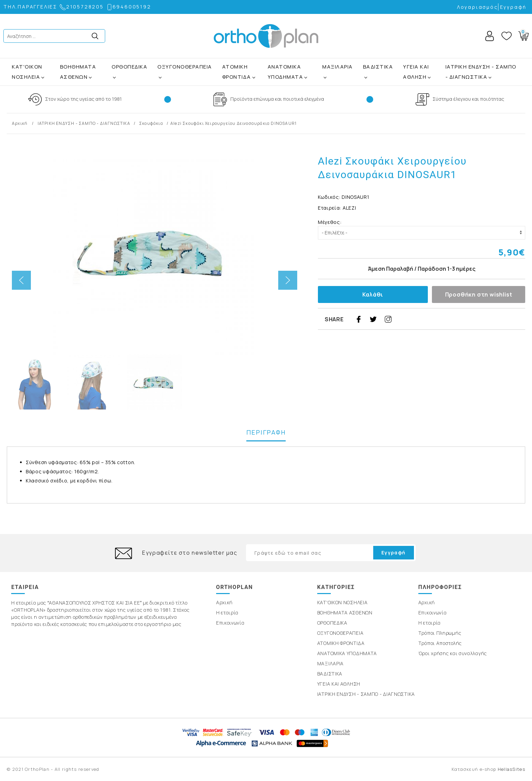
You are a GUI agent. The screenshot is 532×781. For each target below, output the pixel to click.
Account (490, 36)
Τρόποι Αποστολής (440, 643)
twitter (373, 319)
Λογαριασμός (478, 7)
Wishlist (507, 36)
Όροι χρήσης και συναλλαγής (453, 653)
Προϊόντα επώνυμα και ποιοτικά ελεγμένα (277, 99)
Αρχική (20, 123)
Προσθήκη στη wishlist (479, 294)
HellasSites (511, 769)
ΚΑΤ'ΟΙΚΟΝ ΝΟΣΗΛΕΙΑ (27, 72)
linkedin (433, 319)
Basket (522, 35)
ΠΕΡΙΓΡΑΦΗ (266, 432)
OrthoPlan (266, 36)
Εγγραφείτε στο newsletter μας (190, 553)
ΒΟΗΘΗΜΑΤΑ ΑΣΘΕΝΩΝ (78, 72)
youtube (448, 319)
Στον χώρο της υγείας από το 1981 (83, 99)
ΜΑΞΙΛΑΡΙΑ (338, 67)
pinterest (403, 319)
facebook (359, 319)
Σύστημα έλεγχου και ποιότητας (468, 99)
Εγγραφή (514, 7)
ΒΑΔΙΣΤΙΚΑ (378, 67)
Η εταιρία (227, 613)
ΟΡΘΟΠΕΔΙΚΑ (129, 67)
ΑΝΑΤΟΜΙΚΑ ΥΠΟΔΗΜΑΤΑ (286, 72)
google (418, 319)
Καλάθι (373, 294)
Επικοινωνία (230, 623)
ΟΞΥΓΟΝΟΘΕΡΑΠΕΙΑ (185, 67)
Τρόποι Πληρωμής (440, 633)
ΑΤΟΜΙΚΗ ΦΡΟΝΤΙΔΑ (237, 72)
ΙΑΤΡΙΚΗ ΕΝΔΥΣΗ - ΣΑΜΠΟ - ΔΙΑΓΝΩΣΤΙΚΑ (481, 72)
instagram (388, 319)
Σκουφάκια (151, 123)
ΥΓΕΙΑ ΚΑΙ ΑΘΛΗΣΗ (416, 72)
